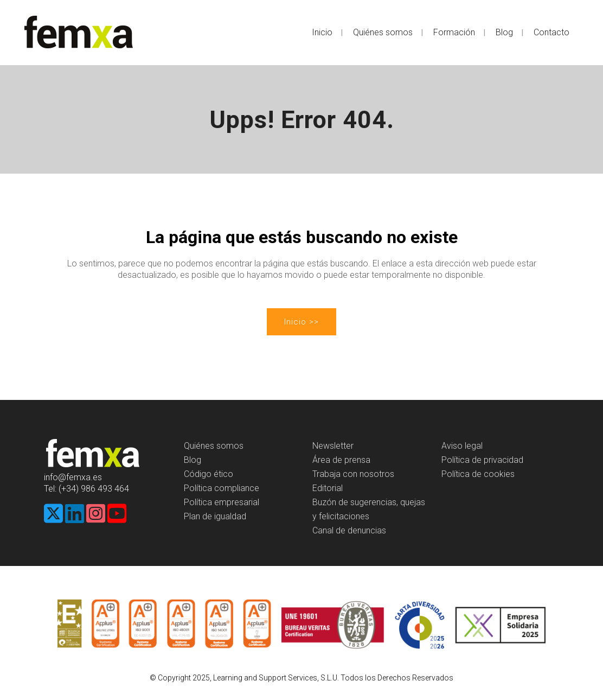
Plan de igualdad (215, 516)
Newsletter (333, 446)
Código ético (209, 474)
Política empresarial (222, 502)
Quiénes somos (214, 446)
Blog (193, 460)
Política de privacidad (482, 460)
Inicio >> (301, 322)
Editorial (328, 488)
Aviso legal (462, 446)
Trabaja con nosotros (353, 474)
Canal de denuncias (349, 530)
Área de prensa (341, 460)
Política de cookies (478, 474)
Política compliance (222, 488)
